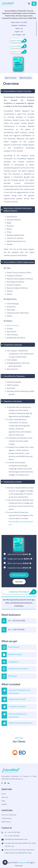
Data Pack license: (19, 554)
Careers (4, 804)
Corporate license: (19, 568)
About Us (5, 797)
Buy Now (19, 582)
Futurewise (22, 863)
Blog (3, 801)
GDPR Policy (6, 822)
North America (13, 325)
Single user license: (20, 559)
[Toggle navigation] (34, 4)
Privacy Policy (6, 818)
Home (4, 794)
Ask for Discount (19, 575)
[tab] (11, 78)
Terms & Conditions (9, 815)
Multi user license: (19, 563)
